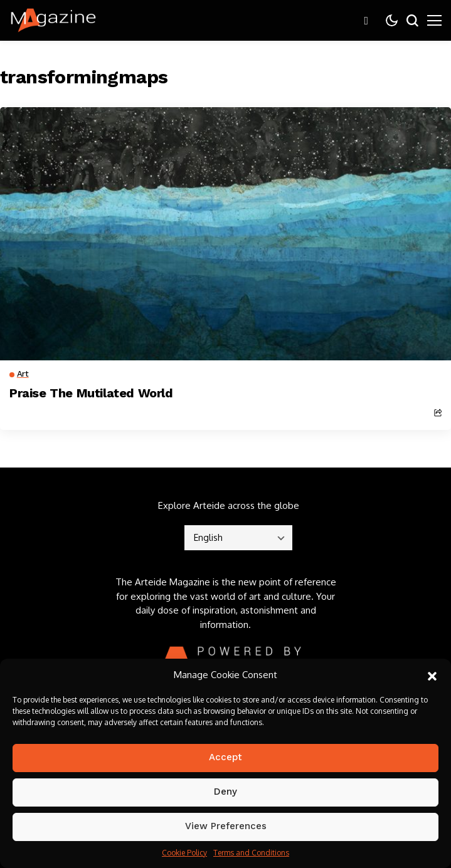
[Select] (238, 538)
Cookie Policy (184, 853)
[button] (432, 675)
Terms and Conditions (251, 853)
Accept (225, 757)
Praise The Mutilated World (91, 393)
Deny (225, 792)
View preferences (226, 826)
